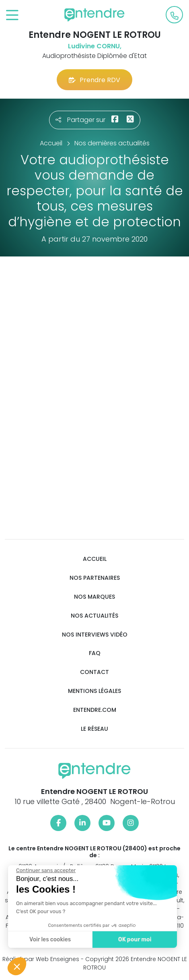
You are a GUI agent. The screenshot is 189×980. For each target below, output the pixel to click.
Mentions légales (94, 691)
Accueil (95, 559)
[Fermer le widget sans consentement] (45, 870)
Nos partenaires (95, 578)
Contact (94, 672)
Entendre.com (95, 710)
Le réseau (94, 729)
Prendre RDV (94, 80)
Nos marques (94, 597)
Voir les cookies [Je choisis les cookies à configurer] (50, 940)
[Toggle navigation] (12, 16)
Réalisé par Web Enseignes (41, 959)
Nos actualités (94, 616)
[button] (17, 966)
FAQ (95, 653)
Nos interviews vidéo (95, 635)
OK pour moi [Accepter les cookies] (135, 940)
